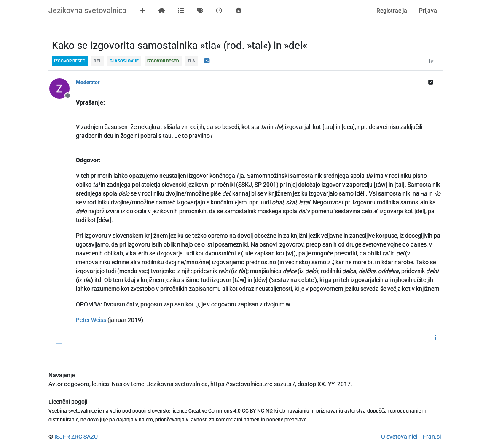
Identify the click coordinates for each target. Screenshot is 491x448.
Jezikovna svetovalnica (87, 10)
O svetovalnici (399, 437)
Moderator (88, 83)
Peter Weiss (91, 320)
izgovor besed (70, 61)
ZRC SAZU (85, 437)
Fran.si (432, 437)
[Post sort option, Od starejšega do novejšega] (431, 61)
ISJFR (62, 437)
